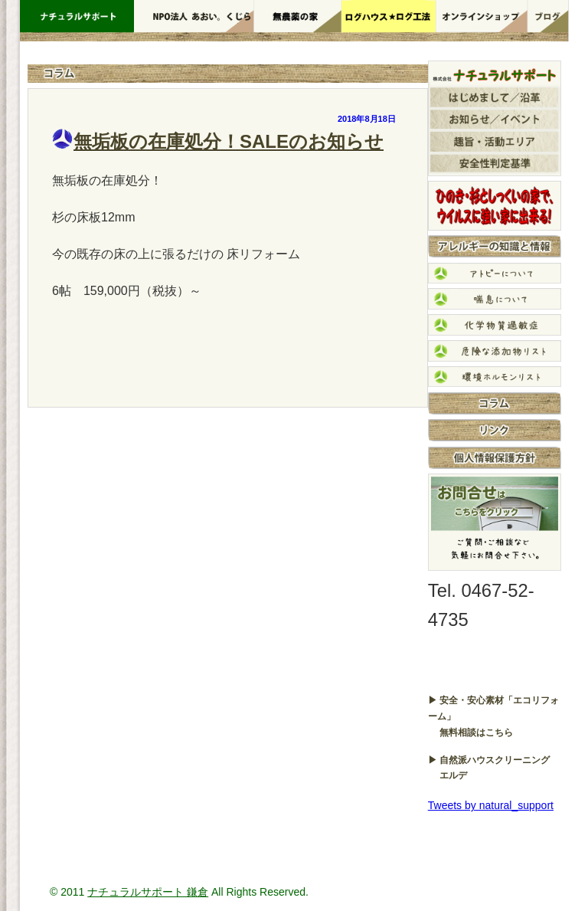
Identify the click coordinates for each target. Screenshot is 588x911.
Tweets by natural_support (491, 805)
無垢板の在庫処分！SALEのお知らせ (229, 141)
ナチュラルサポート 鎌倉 (148, 892)
